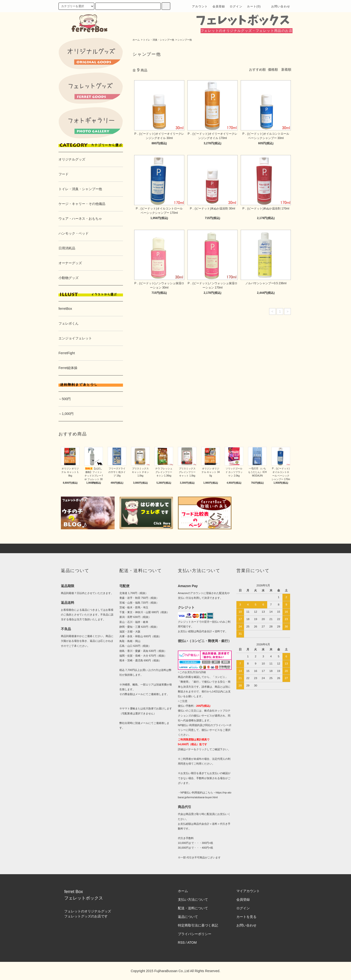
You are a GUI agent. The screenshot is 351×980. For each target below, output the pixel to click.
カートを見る (246, 917)
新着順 (286, 70)
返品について (188, 917)
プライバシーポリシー (195, 934)
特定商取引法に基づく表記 (198, 925)
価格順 (273, 70)
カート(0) (254, 6)
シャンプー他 (185, 40)
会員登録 (219, 6)
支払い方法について (193, 900)
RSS (181, 943)
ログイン (236, 6)
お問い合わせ (278, 6)
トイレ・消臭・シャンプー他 (159, 40)
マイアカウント (248, 891)
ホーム (136, 40)
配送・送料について (193, 908)
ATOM (192, 943)
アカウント (200, 6)
